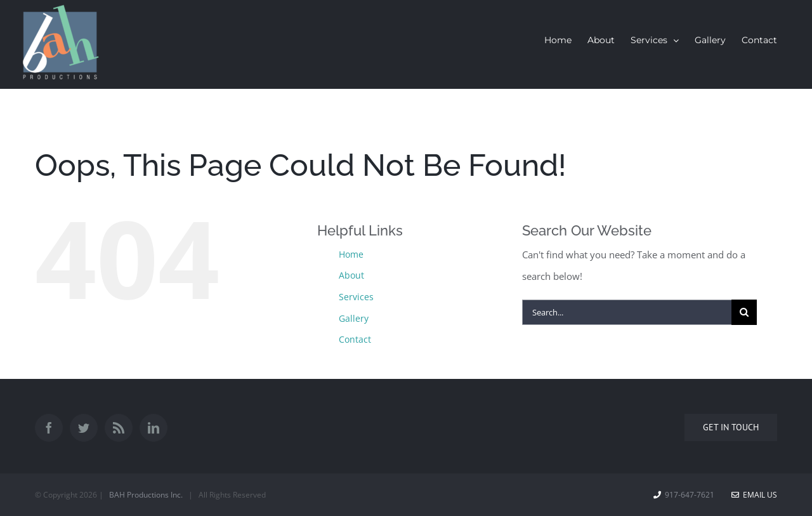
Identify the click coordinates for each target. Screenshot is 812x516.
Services (356, 297)
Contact (355, 339)
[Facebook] (49, 428)
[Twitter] (84, 428)
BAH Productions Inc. (146, 495)
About (351, 275)
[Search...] (627, 312)
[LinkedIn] (154, 428)
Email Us (754, 495)
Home (351, 254)
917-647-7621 (690, 495)
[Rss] (119, 428)
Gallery (354, 318)
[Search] (744, 312)
